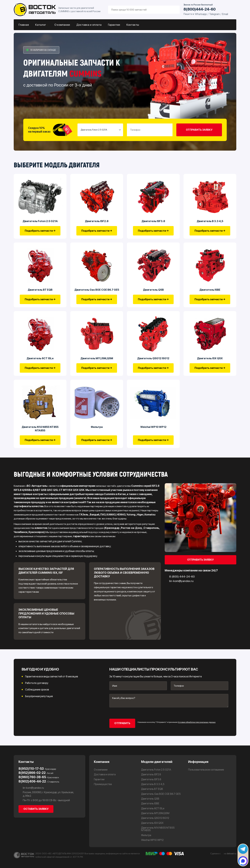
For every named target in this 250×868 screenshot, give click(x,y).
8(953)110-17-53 (37, 769)
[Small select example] (100, 130)
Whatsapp (201, 14)
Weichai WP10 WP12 (153, 427)
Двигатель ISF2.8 (97, 221)
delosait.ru (232, 853)
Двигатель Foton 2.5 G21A (40, 221)
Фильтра (97, 427)
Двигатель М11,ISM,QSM (97, 358)
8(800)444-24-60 (200, 9)
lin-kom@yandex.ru (31, 788)
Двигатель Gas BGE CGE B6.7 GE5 (97, 290)
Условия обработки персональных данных (197, 722)
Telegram (214, 14)
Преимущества (103, 784)
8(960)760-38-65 (39, 777)
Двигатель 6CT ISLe (40, 358)
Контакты (133, 25)
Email (225, 14)
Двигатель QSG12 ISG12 (153, 358)
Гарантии (114, 25)
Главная (24, 25)
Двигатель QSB (153, 290)
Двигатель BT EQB (40, 290)
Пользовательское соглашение (206, 770)
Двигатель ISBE (210, 290)
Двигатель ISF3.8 (153, 221)
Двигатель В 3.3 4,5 (210, 221)
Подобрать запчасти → (40, 231)
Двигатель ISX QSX (210, 358)
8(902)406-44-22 (39, 782)
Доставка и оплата (89, 25)
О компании (62, 25)
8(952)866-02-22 (36, 773)
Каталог (41, 25)
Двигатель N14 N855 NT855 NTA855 (40, 429)
